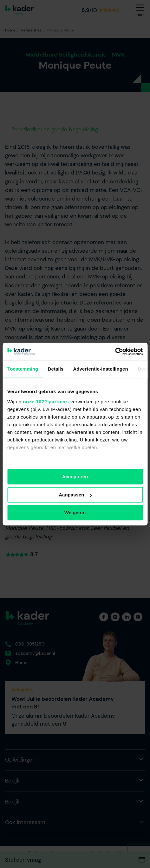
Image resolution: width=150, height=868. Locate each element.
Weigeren (75, 513)
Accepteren (75, 477)
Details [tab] (56, 369)
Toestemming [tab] (23, 369)
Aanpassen (75, 495)
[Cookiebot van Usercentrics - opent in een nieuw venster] (115, 352)
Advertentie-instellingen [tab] (100, 369)
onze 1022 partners (46, 402)
